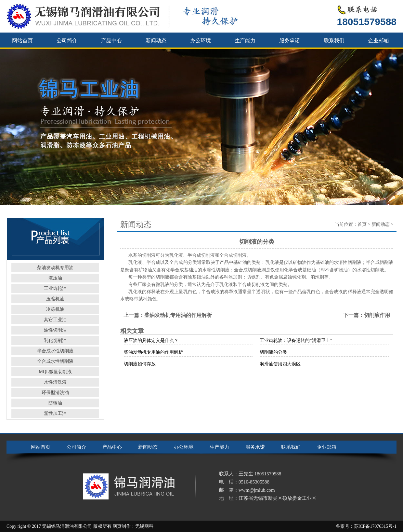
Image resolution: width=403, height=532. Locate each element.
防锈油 (55, 403)
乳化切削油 (55, 341)
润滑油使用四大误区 (280, 364)
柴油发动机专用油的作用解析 (178, 315)
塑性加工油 (55, 413)
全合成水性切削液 (55, 361)
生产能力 (245, 41)
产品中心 (111, 41)
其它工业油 (55, 320)
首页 (362, 224)
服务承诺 (290, 41)
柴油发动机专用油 (55, 268)
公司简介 (67, 41)
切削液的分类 (273, 352)
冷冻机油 (55, 309)
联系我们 (334, 41)
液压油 (55, 278)
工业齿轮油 (55, 288)
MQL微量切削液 (55, 372)
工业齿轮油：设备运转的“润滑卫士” (296, 341)
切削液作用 (377, 315)
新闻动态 (156, 41)
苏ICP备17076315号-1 (375, 526)
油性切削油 (55, 330)
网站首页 (22, 41)
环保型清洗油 (55, 393)
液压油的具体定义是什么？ (151, 341)
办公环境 (201, 41)
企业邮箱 (379, 41)
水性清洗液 (55, 382)
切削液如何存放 (140, 364)
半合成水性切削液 (55, 351)
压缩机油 (55, 299)
